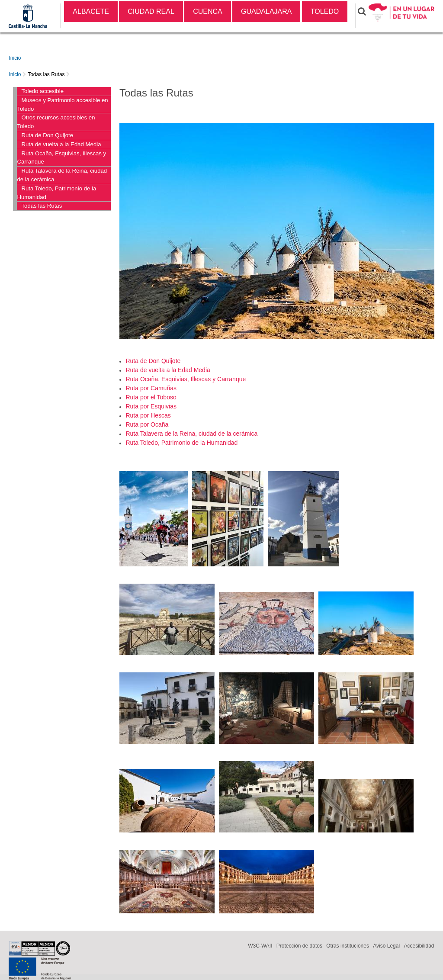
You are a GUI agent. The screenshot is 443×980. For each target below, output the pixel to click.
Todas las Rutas (46, 74)
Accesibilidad (419, 946)
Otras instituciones (348, 946)
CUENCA (208, 11)
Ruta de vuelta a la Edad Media (61, 144)
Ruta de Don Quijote (47, 135)
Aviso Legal (386, 946)
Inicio (15, 58)
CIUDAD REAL (151, 11)
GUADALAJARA (266, 11)
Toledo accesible (42, 91)
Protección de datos (299, 946)
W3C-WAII (260, 946)
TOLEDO (325, 11)
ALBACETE (91, 11)
